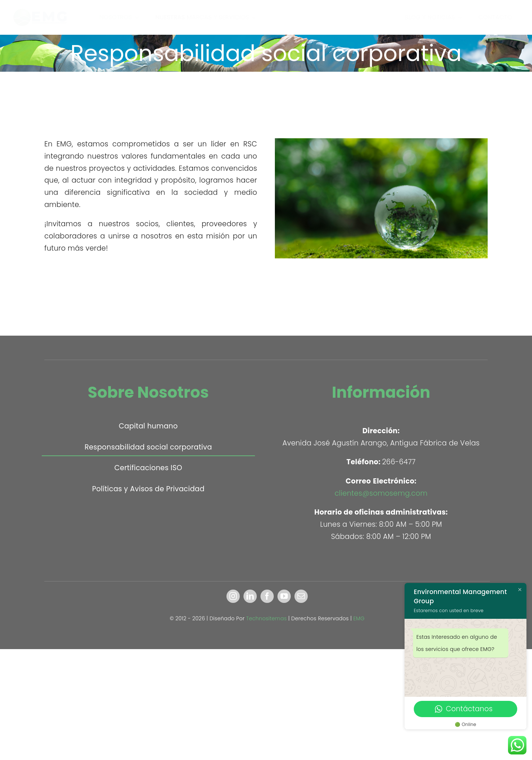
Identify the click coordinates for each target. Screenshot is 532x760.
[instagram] (233, 596)
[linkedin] (250, 596)
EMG (359, 618)
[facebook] (267, 596)
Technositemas (266, 618)
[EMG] (45, 9)
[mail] (301, 596)
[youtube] (284, 596)
